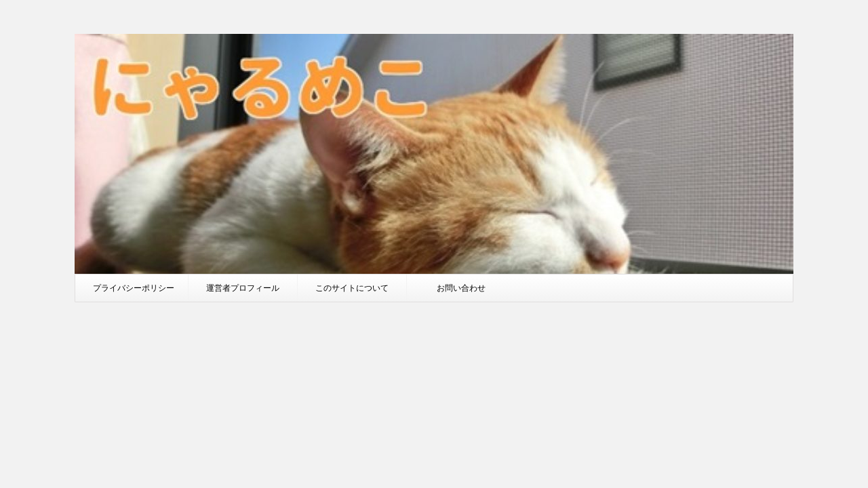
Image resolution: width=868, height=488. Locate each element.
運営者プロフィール (243, 288)
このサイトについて (352, 288)
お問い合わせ (461, 288)
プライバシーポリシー (134, 288)
